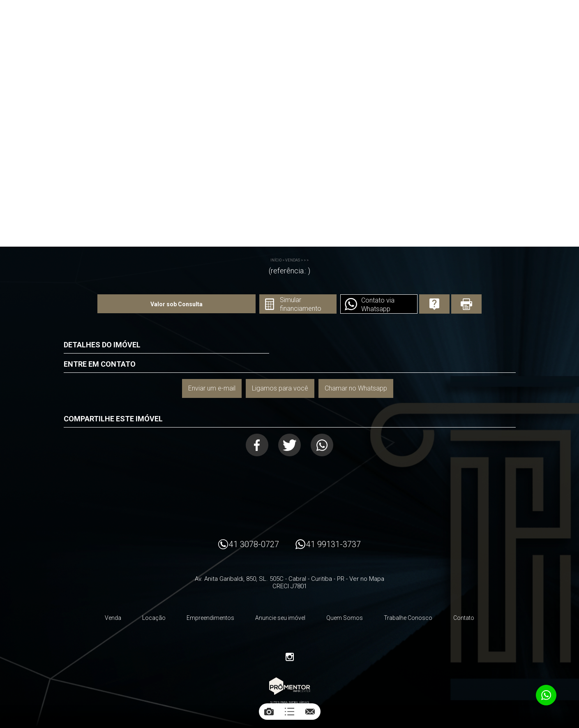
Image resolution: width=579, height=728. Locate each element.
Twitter (289, 445)
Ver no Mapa (367, 579)
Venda (113, 618)
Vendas (293, 260)
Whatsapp (322, 445)
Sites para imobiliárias (290, 702)
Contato (464, 618)
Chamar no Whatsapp (356, 388)
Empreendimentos (210, 618)
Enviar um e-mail (212, 388)
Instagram (290, 657)
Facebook (257, 445)
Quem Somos (345, 618)
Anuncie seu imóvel (280, 618)
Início (276, 260)
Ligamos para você (280, 388)
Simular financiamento (301, 304)
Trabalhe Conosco (408, 618)
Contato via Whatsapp (378, 305)
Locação (154, 618)
